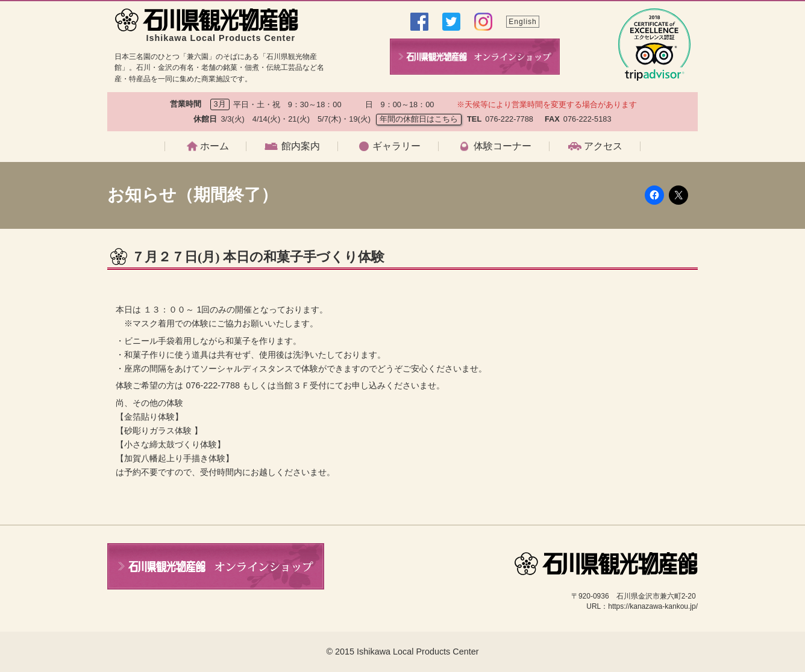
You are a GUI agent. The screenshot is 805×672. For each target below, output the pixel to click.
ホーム (215, 146)
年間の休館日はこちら (419, 119)
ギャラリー (396, 146)
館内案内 (301, 146)
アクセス (603, 146)
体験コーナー (503, 146)
